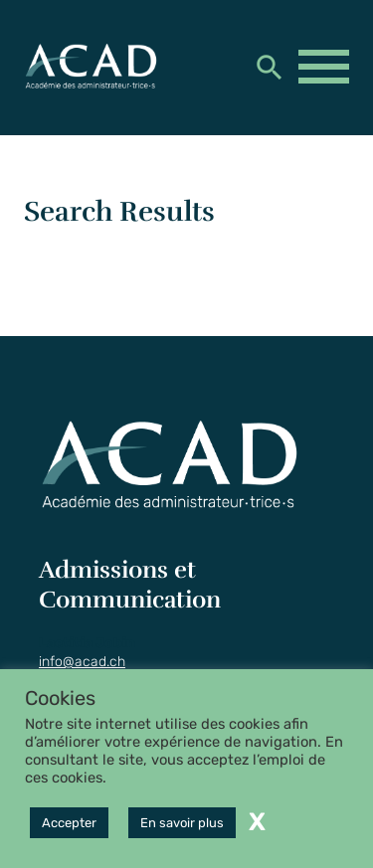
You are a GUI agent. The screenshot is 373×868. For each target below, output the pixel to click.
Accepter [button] (69, 823)
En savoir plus (182, 823)
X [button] (257, 822)
